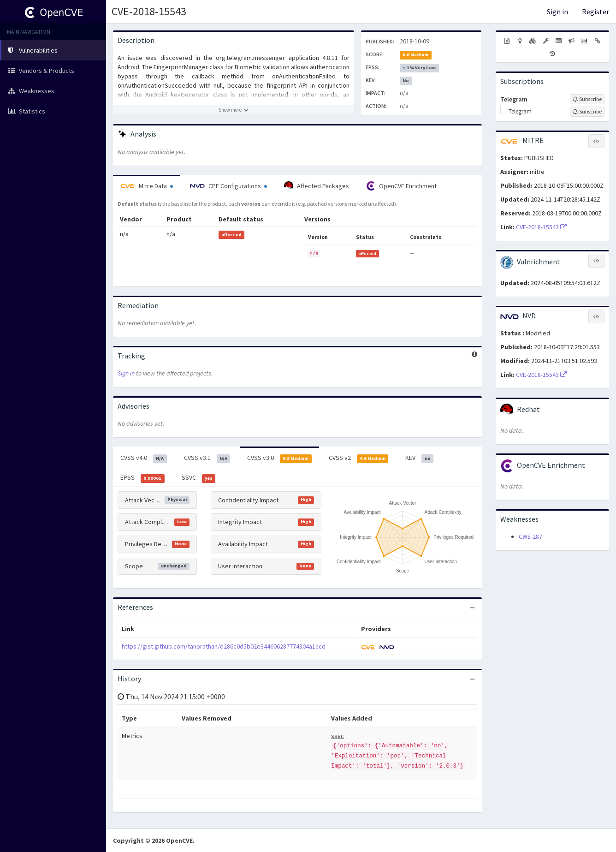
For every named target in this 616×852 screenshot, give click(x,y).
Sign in (557, 12)
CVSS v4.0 (144, 458)
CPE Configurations (228, 186)
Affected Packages (317, 186)
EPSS (142, 478)
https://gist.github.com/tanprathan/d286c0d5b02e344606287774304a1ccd (224, 646)
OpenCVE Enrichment (401, 186)
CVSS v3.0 (279, 458)
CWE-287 (530, 536)
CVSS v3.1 (207, 458)
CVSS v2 (359, 458)
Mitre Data (147, 186)
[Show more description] (234, 110)
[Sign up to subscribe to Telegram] (587, 99)
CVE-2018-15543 (149, 11)
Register (595, 12)
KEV (419, 458)
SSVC (199, 478)
